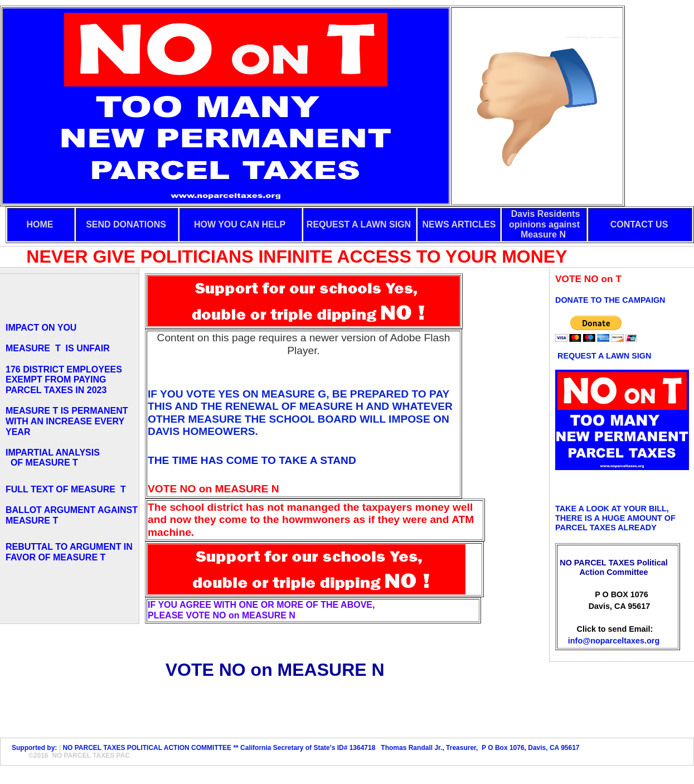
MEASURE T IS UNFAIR (58, 348)
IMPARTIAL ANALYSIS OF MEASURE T (53, 458)
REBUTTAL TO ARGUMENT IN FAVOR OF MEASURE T (69, 552)
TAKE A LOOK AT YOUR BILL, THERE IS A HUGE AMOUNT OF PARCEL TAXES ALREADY (615, 518)
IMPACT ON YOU (41, 328)
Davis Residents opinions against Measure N (544, 224)
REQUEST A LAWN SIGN (359, 224)
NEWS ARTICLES (459, 224)
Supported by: (33, 748)
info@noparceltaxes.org (614, 641)
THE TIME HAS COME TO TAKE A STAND (252, 460)
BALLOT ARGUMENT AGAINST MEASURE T (72, 515)
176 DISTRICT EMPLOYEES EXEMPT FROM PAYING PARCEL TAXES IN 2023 (64, 380)
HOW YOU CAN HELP (240, 224)
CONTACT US (639, 224)
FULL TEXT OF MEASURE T (68, 489)
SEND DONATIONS (126, 224)
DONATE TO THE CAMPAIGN (610, 300)
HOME (40, 224)
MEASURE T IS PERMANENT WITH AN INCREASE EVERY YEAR (67, 421)
